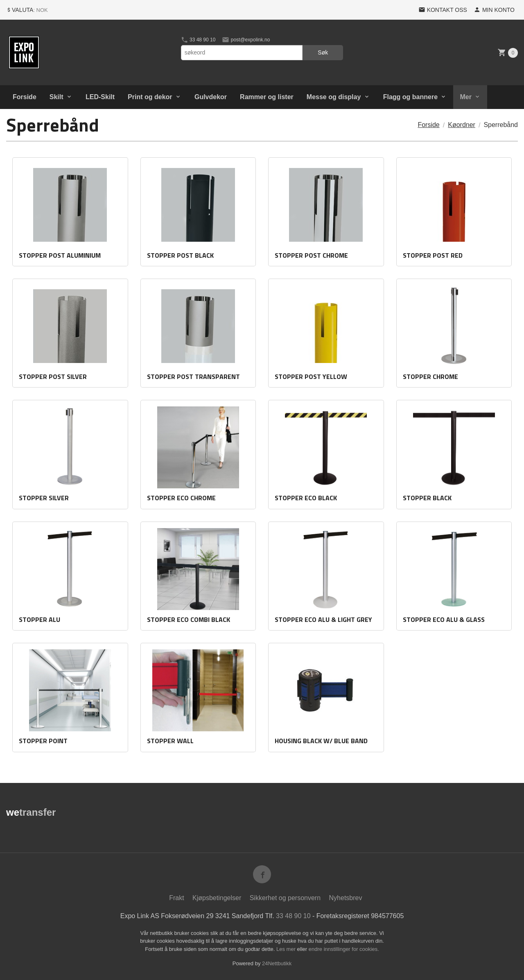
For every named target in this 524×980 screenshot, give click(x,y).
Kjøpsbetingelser (217, 898)
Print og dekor (150, 97)
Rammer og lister (267, 97)
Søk (323, 52)
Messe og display (334, 97)
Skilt (56, 97)
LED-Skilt (100, 97)
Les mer (287, 949)
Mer (465, 97)
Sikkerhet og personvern (285, 898)
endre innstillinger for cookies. (344, 949)
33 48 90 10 (198, 40)
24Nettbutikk (277, 963)
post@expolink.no (246, 40)
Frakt (176, 898)
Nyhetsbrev (346, 898)
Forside (25, 97)
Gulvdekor (211, 97)
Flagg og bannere (410, 97)
